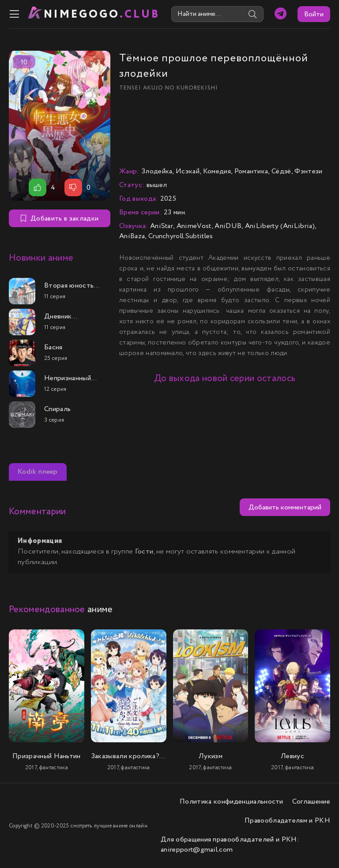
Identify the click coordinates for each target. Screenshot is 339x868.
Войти (314, 14)
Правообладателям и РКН (287, 821)
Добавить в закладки (60, 219)
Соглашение (311, 802)
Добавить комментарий (285, 507)
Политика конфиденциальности (232, 802)
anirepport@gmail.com (197, 850)
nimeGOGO (102, 14)
